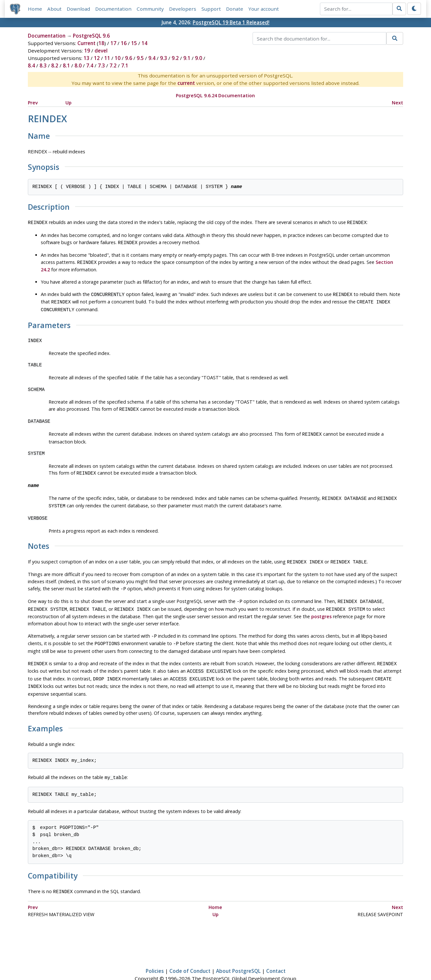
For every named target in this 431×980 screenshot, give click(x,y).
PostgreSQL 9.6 (91, 36)
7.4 (90, 66)
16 (124, 43)
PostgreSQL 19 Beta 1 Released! (231, 22)
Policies (155, 956)
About (54, 9)
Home (35, 9)
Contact (276, 956)
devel (101, 51)
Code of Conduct (190, 956)
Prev (33, 103)
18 (101, 43)
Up (68, 103)
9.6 (129, 58)
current (186, 83)
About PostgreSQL (238, 956)
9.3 (164, 58)
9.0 (198, 58)
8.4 (31, 66)
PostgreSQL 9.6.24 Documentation (215, 96)
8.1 (66, 66)
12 (97, 58)
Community (150, 9)
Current (86, 43)
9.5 (140, 58)
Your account (264, 9)
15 (134, 43)
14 (144, 43)
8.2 (55, 66)
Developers (183, 9)
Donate (235, 9)
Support (211, 9)
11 (107, 58)
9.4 (152, 58)
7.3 (101, 66)
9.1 (187, 58)
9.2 (175, 58)
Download (78, 9)
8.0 (78, 66)
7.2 (113, 66)
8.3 (43, 66)
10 (118, 58)
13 (86, 58)
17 (113, 43)
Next (397, 103)
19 (87, 51)
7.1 (125, 66)
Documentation (113, 9)
